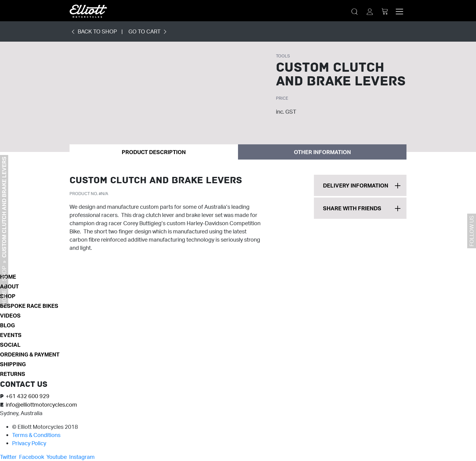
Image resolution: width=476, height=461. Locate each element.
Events (11, 335)
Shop (4, 274)
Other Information (322, 152)
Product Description (154, 152)
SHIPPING (13, 364)
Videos (10, 315)
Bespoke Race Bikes (29, 306)
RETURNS (13, 374)
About (9, 286)
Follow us (471, 231)
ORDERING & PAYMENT (30, 354)
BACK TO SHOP (93, 31)
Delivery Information (356, 185)
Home (4, 297)
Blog (7, 325)
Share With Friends (352, 208)
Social (10, 345)
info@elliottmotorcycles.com (41, 404)
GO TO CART (149, 31)
